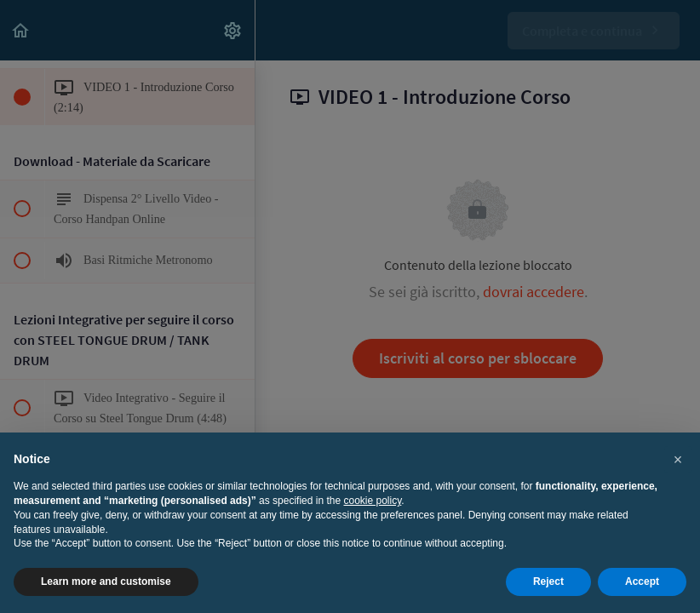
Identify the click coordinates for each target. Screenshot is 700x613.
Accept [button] (642, 581)
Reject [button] (548, 581)
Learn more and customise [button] (106, 581)
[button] (678, 460)
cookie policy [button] (373, 501)
